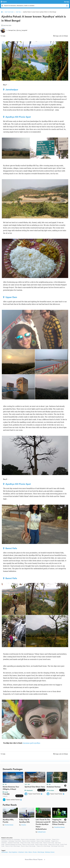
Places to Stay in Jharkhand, (43, 841)
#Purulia (35, 852)
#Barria (30, 852)
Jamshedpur (11, 90)
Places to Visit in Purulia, (28, 844)
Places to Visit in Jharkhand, (29, 841)
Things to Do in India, (25, 843)
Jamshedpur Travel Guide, (15, 841)
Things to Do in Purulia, (54, 844)
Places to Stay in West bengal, (28, 846)
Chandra (23, 825)
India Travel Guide (9, 12)
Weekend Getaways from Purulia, (13, 844)
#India (26, 852)
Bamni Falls (10, 548)
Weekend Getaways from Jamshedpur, (11, 839)
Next (65, 786)
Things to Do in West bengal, (43, 846)
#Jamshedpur (5, 852)
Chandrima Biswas (59, 827)
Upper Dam (10, 297)
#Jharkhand (21, 852)
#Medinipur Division (50, 852)
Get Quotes (19, 796)
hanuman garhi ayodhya (31, 743)
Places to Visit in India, (49, 843)
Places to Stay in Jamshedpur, (44, 839)
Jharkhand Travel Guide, (13, 843)
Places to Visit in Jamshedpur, (28, 839)
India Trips (18, 12)
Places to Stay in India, (37, 843)
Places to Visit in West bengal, (13, 846)
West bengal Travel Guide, (58, 846)
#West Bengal (41, 852)
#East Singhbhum (13, 852)
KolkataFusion (42, 832)
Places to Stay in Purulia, (41, 844)
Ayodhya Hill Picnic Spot (17, 117)
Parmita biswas (9, 825)
